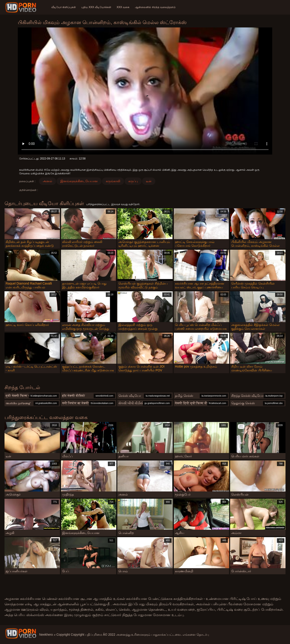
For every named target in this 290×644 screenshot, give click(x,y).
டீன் (149, 181)
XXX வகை (123, 7)
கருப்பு (133, 181)
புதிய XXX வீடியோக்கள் (96, 7)
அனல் (48, 181)
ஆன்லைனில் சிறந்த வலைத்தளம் (155, 7)
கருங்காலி (113, 181)
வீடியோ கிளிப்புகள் (64, 7)
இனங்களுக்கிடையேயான (79, 181)
